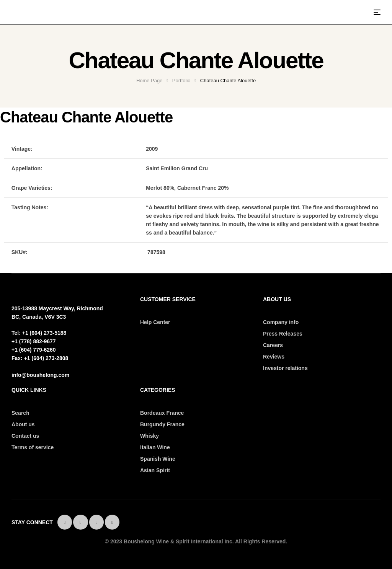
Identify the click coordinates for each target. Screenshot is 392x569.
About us (23, 424)
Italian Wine (155, 447)
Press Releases (283, 334)
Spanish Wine (158, 459)
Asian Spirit (155, 470)
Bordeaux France (162, 413)
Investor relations (285, 368)
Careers (273, 345)
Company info (281, 322)
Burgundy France (162, 424)
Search (20, 413)
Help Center (155, 322)
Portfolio (181, 81)
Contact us (25, 436)
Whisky (149, 436)
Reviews (274, 357)
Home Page (149, 81)
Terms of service (33, 447)
